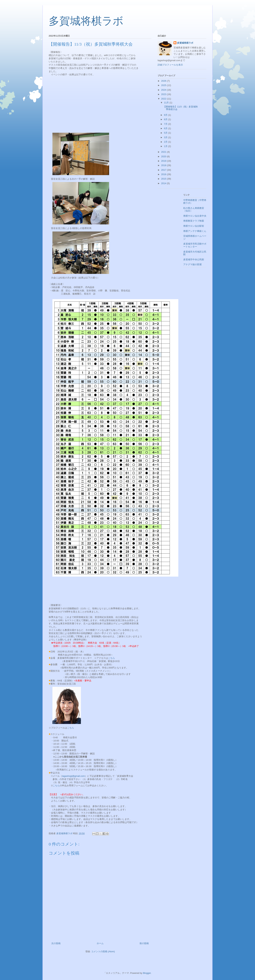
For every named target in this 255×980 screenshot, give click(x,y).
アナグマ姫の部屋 (192, 264)
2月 (166, 142)
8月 (166, 119)
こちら (111, 658)
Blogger (147, 973)
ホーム (100, 943)
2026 (164, 81)
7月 (166, 124)
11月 (167, 103)
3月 (166, 137)
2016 (164, 174)
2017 (164, 170)
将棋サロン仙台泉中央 (195, 216)
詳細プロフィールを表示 (170, 65)
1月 (166, 146)
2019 (164, 161)
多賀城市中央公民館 (194, 259)
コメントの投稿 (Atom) (103, 951)
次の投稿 (56, 943)
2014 (164, 183)
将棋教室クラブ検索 (194, 221)
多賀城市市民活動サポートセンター (195, 245)
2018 (164, 165)
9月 (166, 115)
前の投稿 (144, 943)
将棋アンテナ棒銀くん (195, 231)
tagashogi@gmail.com (73, 776)
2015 (164, 179)
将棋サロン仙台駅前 (194, 226)
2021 (164, 152)
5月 (166, 133)
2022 (164, 99)
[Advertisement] (100, 104)
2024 (164, 90)
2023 (164, 94)
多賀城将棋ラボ (86, 21)
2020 (164, 156)
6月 (166, 128)
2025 (164, 85)
